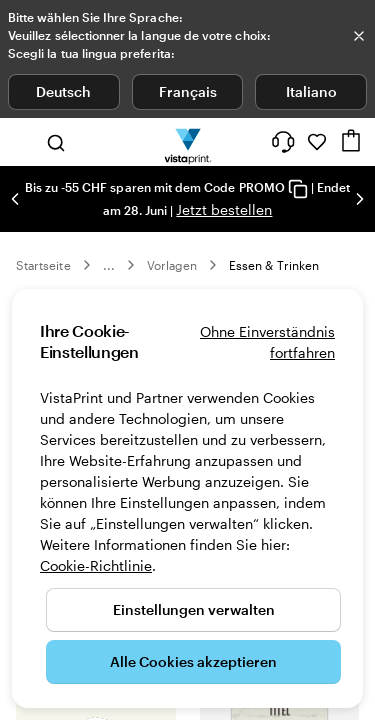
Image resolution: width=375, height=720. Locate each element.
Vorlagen (172, 265)
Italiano (311, 91)
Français (188, 91)
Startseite (43, 265)
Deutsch (63, 91)
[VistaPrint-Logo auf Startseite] (187, 142)
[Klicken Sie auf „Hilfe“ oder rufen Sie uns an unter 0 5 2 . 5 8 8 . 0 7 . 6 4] (283, 142)
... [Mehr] (109, 265)
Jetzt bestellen (224, 209)
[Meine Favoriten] (317, 142)
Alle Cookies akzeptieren (193, 661)
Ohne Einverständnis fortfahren (267, 342)
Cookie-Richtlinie (96, 565)
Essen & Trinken (274, 265)
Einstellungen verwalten (194, 609)
